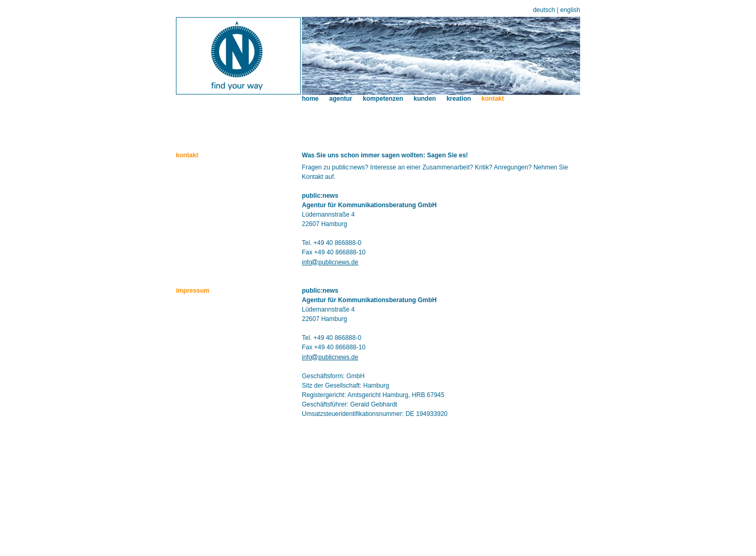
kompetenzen (383, 99)
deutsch (544, 10)
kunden (425, 99)
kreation (459, 99)
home (310, 99)
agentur (341, 99)
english (570, 10)
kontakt (493, 99)
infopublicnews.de (330, 262)
